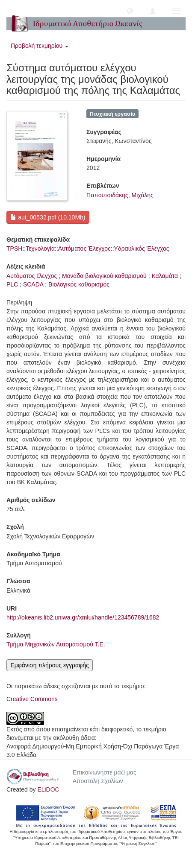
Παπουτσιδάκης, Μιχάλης (120, 195)
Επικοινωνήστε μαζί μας (105, 772)
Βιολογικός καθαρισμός (79, 284)
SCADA (33, 284)
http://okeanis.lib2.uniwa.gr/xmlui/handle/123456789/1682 (83, 617)
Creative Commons (32, 699)
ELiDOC (48, 789)
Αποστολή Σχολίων (98, 781)
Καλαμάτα (165, 276)
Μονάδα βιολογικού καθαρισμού (104, 276)
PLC (12, 284)
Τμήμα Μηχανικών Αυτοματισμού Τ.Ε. (56, 644)
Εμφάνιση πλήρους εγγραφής (49, 665)
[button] (130, 11)
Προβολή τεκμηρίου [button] (40, 46)
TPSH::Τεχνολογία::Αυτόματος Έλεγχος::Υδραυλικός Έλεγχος (88, 248)
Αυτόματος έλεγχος (32, 276)
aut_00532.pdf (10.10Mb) (48, 217)
